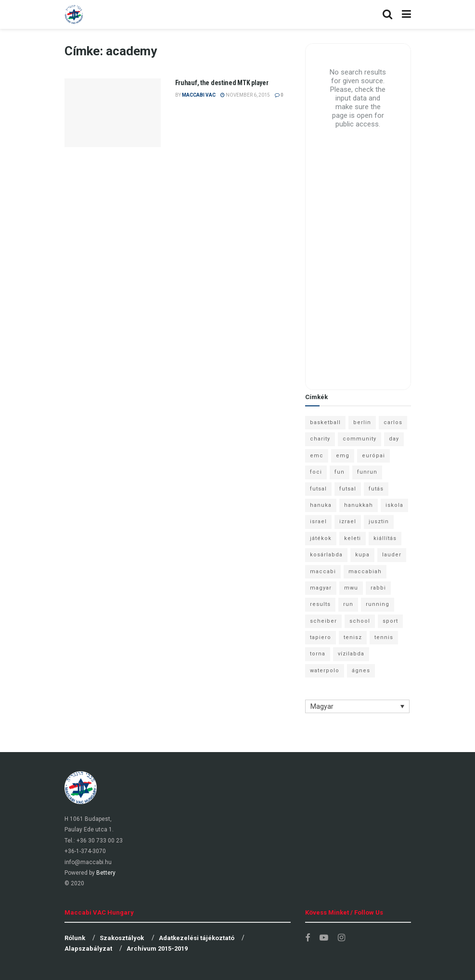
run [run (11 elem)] (348, 604)
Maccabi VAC (199, 95)
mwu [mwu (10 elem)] (351, 588)
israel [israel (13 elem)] (318, 521)
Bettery (106, 873)
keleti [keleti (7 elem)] (353, 538)
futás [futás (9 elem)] (376, 489)
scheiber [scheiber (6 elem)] (323, 621)
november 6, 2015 (245, 95)
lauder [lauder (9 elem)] (392, 555)
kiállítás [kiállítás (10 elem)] (385, 538)
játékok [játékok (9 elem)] (321, 538)
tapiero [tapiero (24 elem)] (321, 637)
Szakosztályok (122, 938)
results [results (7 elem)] (320, 604)
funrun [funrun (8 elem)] (367, 472)
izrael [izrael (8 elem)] (348, 521)
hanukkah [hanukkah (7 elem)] (359, 505)
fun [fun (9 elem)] (340, 472)
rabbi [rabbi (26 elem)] (378, 588)
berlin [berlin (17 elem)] (362, 422)
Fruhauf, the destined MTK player (222, 83)
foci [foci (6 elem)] (316, 472)
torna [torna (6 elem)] (318, 654)
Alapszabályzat (88, 949)
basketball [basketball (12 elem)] (325, 422)
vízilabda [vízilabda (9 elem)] (351, 654)
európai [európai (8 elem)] (373, 456)
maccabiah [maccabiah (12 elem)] (365, 572)
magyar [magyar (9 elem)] (321, 588)
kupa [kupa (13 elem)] (362, 555)
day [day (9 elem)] (394, 439)
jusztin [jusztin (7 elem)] (379, 521)
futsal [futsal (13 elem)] (318, 489)
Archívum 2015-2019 (157, 949)
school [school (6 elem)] (360, 621)
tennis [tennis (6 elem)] (384, 637)
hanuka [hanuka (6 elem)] (321, 505)
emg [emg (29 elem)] (343, 456)
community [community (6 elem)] (359, 439)
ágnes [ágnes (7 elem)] (361, 671)
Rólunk (75, 938)
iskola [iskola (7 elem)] (394, 505)
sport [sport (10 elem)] (390, 621)
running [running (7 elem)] (378, 604)
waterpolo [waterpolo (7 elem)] (325, 671)
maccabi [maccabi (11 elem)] (323, 572)
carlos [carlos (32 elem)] (393, 422)
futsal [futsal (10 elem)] (348, 489)
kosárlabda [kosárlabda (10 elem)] (326, 555)
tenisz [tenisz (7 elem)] (353, 637)
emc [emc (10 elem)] (317, 456)
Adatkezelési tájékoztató (197, 938)
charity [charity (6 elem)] (320, 439)
